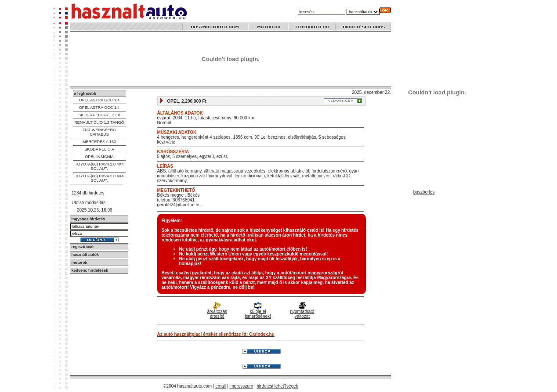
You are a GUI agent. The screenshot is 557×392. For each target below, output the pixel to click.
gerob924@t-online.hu (179, 205)
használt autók (85, 255)
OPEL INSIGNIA (99, 157)
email (221, 386)
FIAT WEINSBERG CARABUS (99, 132)
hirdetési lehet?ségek (277, 386)
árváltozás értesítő (217, 311)
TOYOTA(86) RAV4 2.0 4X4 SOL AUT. (99, 166)
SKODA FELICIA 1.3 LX (99, 115)
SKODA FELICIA (99, 149)
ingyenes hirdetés (89, 219)
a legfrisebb (85, 94)
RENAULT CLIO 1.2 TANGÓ (99, 122)
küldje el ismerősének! (258, 311)
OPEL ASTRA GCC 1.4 (99, 100)
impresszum (241, 386)
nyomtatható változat (302, 311)
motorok (80, 263)
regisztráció (83, 247)
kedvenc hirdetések (90, 270)
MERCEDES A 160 (99, 142)
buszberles (424, 192)
